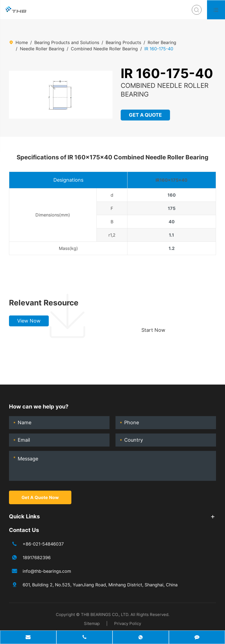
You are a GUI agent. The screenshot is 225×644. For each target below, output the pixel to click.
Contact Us (24, 530)
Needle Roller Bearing (42, 49)
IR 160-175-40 (159, 49)
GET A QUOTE (146, 115)
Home (22, 42)
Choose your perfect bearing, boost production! (171, 303)
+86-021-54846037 (43, 544)
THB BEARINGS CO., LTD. (105, 614)
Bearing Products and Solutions (67, 42)
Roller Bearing (162, 42)
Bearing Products (123, 42)
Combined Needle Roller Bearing (104, 49)
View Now (29, 321)
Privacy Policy (128, 623)
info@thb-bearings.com (47, 571)
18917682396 (37, 558)
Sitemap (92, 623)
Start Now (153, 330)
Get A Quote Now (40, 497)
